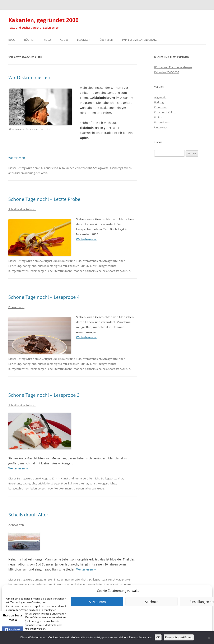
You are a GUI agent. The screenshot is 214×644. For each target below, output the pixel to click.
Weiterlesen (19, 158)
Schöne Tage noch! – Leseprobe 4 (44, 297)
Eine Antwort (16, 307)
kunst (93, 266)
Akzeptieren (97, 602)
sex (105, 271)
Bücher (29, 40)
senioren (42, 173)
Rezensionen (162, 122)
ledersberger (38, 271)
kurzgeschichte (107, 266)
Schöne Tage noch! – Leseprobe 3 (44, 395)
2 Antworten (16, 525)
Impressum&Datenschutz (139, 40)
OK (158, 637)
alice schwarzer (115, 579)
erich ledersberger (49, 266)
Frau (64, 266)
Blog (12, 40)
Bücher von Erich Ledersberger (173, 67)
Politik (158, 117)
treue (127, 271)
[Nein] (209, 638)
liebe (50, 271)
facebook (13, 629)
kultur (84, 266)
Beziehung (15, 266)
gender (69, 584)
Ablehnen (152, 602)
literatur (59, 271)
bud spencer (16, 584)
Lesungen (84, 40)
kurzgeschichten (18, 271)
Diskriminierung (25, 173)
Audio (64, 40)
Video (47, 40)
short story (115, 271)
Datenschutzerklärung (179, 637)
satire (117, 584)
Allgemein (160, 97)
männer (79, 271)
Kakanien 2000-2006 (167, 72)
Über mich (106, 40)
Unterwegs (161, 127)
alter (11, 173)
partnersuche (93, 271)
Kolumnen (68, 168)
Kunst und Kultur (73, 261)
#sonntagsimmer (120, 168)
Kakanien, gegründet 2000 (43, 20)
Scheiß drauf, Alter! (29, 515)
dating (27, 266)
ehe (34, 266)
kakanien (74, 266)
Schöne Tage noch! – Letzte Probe (44, 199)
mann (69, 271)
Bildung (159, 102)
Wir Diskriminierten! (30, 77)
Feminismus (56, 584)
